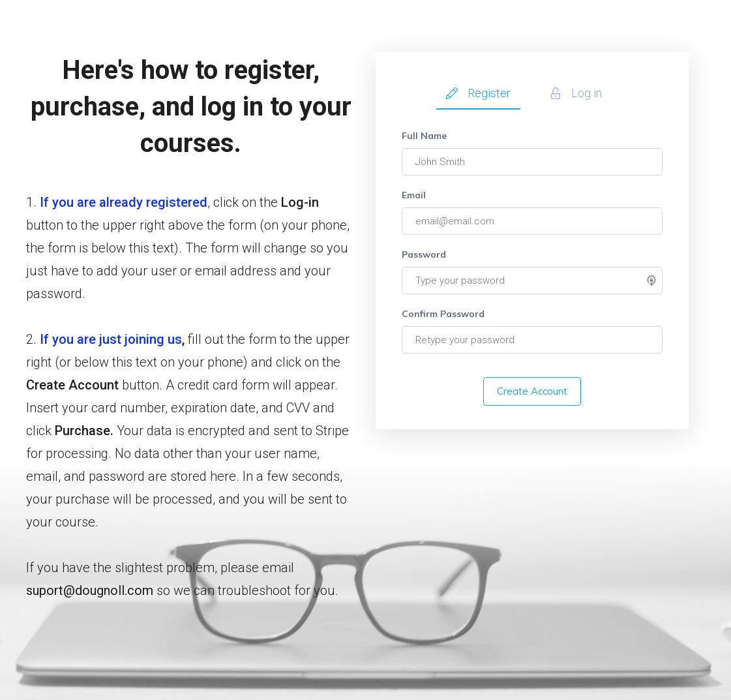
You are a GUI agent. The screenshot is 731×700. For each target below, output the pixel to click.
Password (424, 254)
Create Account (532, 391)
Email (414, 195)
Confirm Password (443, 314)
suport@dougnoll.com (90, 590)
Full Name (424, 136)
